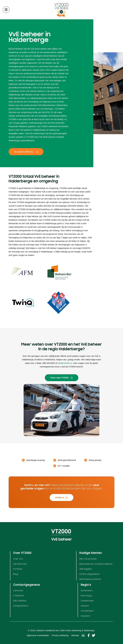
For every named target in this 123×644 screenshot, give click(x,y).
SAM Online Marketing (71, 630)
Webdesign (89, 630)
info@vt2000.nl (65, 363)
